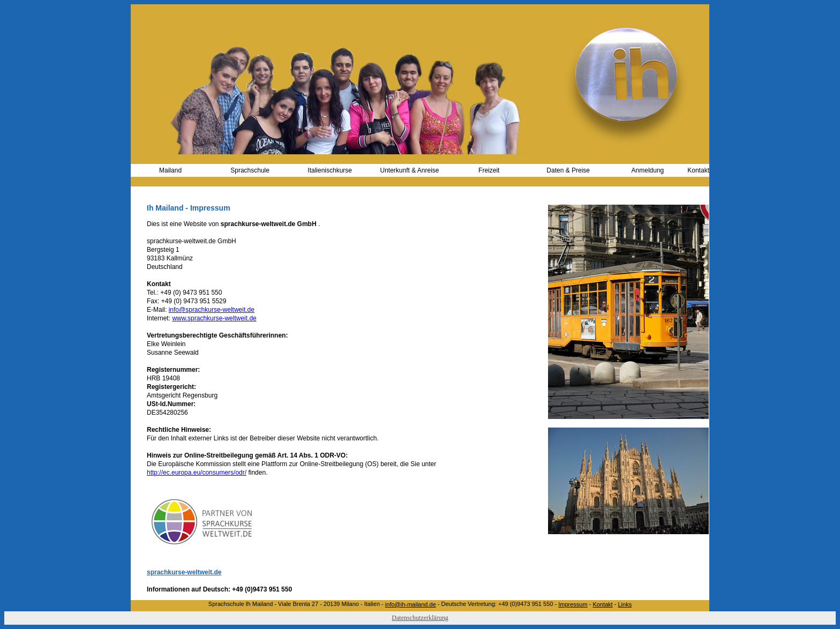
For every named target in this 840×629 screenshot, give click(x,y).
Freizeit (489, 170)
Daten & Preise (568, 170)
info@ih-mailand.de (411, 604)
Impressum (573, 604)
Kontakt (698, 170)
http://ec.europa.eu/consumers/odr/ (197, 473)
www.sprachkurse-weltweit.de (214, 318)
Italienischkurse (330, 170)
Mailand (170, 170)
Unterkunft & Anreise (409, 170)
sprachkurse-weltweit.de (184, 572)
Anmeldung (648, 170)
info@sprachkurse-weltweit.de (212, 310)
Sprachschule (250, 170)
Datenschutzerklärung (420, 618)
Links (625, 604)
